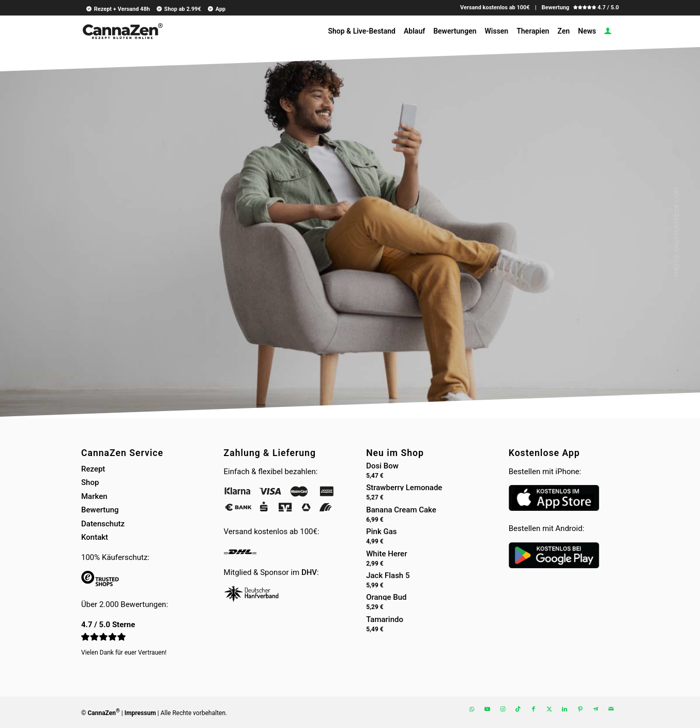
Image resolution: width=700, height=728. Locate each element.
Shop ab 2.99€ (178, 9)
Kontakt (95, 537)
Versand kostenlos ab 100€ (495, 7)
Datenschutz (103, 524)
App (216, 9)
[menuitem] (116, 9)
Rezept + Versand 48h (118, 9)
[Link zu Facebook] (534, 709)
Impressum (140, 713)
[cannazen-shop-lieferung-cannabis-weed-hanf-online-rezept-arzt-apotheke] (122, 35)
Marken (94, 496)
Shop (90, 482)
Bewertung (100, 510)
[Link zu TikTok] (518, 709)
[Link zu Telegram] (596, 709)
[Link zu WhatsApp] (471, 709)
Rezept (93, 469)
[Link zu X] (549, 709)
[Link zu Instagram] (503, 709)
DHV (309, 572)
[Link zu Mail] (611, 709)
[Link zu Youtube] (487, 709)
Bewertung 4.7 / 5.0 (580, 7)
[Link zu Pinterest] (580, 709)
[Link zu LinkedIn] (565, 709)
